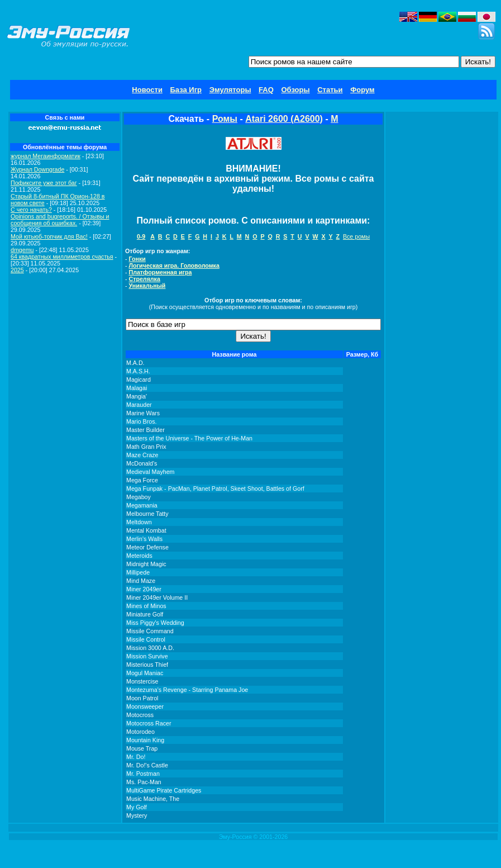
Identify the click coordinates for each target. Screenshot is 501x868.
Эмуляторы (230, 90)
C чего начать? (31, 210)
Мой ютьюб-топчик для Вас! (49, 236)
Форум (362, 90)
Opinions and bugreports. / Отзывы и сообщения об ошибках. (60, 220)
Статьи (330, 90)
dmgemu (22, 250)
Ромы (225, 119)
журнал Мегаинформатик (46, 156)
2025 (17, 270)
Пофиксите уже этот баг (44, 183)
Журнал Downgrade (37, 169)
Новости (147, 90)
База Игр (186, 90)
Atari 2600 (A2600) (284, 119)
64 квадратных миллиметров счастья (62, 257)
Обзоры (295, 90)
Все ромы (356, 236)
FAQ (266, 90)
